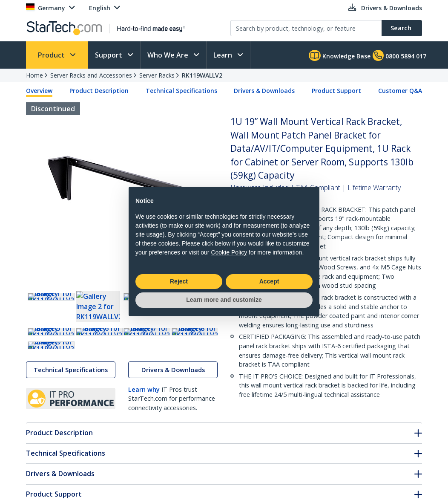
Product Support (336, 91)
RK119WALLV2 (202, 75)
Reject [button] (179, 281)
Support (109, 55)
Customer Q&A (400, 91)
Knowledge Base (340, 55)
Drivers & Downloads (264, 91)
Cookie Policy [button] (229, 252)
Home (34, 75)
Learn (224, 55)
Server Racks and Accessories (91, 75)
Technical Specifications (181, 91)
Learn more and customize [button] (224, 300)
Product (52, 55)
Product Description (99, 91)
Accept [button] (269, 281)
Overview (39, 91)
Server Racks (157, 75)
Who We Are (169, 55)
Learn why (144, 467)
